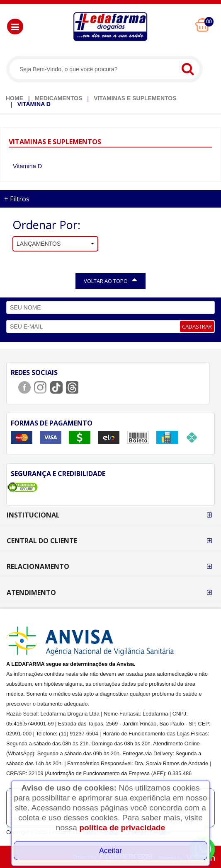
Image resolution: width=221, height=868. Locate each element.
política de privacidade (122, 828)
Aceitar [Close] (110, 851)
